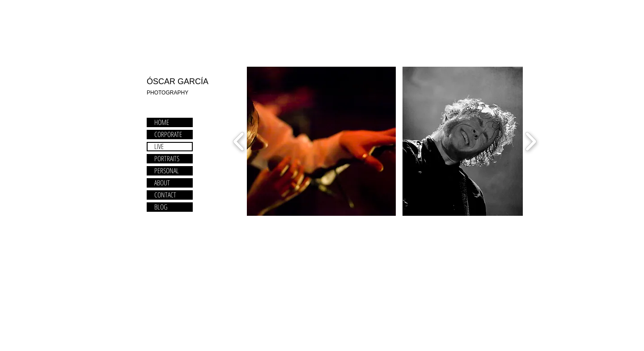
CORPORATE (168, 135)
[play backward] (239, 141)
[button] (321, 141)
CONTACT (165, 195)
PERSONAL (167, 171)
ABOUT (162, 183)
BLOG (161, 207)
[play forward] (531, 141)
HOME (162, 122)
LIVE (159, 147)
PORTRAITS (167, 159)
